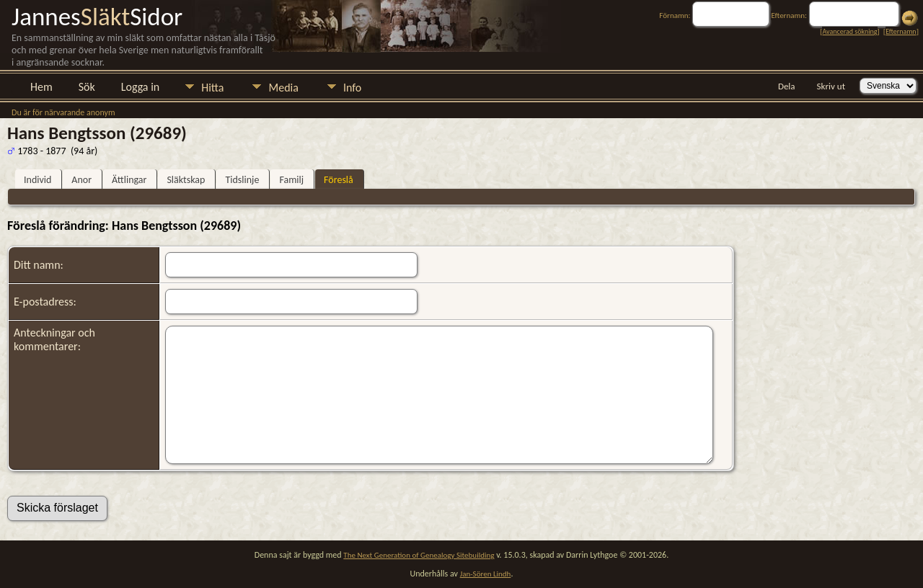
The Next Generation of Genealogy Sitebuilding (419, 555)
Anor (81, 180)
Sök (87, 87)
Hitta (212, 88)
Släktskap (186, 180)
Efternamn (901, 31)
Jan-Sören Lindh (486, 574)
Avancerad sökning (849, 31)
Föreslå (339, 180)
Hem (41, 87)
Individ (37, 180)
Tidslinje (242, 180)
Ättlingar (129, 180)
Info (352, 88)
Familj (291, 180)
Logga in (140, 87)
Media (283, 88)
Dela (787, 86)
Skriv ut (831, 86)
